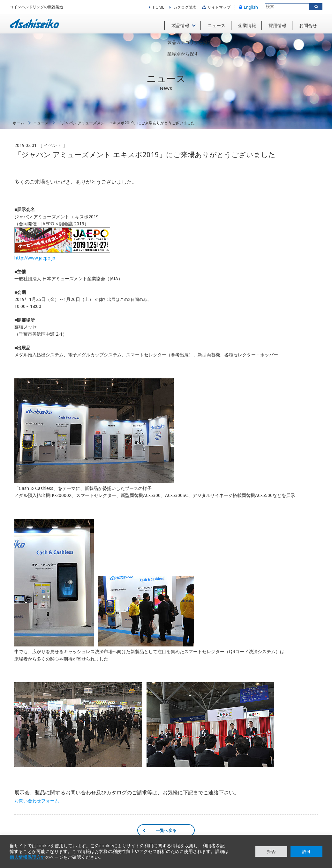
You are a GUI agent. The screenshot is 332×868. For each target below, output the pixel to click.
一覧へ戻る (166, 833)
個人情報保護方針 (27, 857)
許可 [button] (306, 851)
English (248, 8)
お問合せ (307, 25)
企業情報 (245, 25)
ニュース (214, 25)
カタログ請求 (185, 8)
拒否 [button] (271, 851)
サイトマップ (215, 8)
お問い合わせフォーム (37, 803)
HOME (158, 8)
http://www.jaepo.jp (35, 260)
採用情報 (276, 25)
